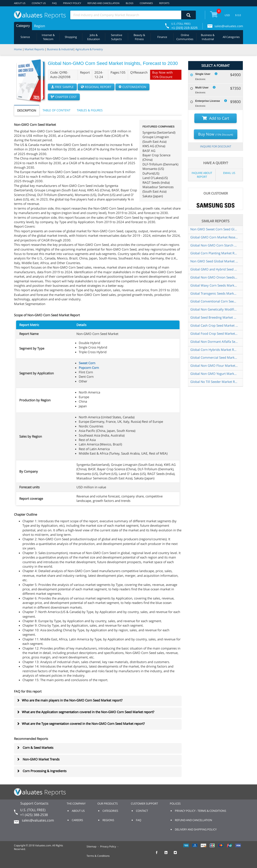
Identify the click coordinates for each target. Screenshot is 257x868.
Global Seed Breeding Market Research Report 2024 (214, 317)
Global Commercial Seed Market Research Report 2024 (214, 357)
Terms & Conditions (98, 856)
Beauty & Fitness (139, 37)
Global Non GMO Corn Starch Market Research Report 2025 (214, 245)
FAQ (54, 3)
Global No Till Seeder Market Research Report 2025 (214, 382)
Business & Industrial (208, 37)
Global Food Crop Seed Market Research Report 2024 (214, 333)
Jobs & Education (94, 37)
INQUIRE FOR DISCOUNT (216, 146)
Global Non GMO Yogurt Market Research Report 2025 (214, 374)
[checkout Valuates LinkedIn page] (168, 854)
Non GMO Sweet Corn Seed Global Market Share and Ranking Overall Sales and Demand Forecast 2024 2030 (214, 229)
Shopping (71, 37)
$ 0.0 (238, 15)
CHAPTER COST (64, 97)
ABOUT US (20, 3)
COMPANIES (146, 3)
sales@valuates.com (229, 26)
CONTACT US (39, 3)
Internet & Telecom (48, 37)
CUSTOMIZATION (132, 87)
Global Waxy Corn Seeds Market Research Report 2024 (214, 285)
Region (40, 26)
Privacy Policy (108, 846)
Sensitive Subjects (117, 37)
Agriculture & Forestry (89, 49)
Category (23, 26)
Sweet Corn (87, 363)
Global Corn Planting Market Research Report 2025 (214, 253)
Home (18, 49)
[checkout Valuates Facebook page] (159, 854)
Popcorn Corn (89, 368)
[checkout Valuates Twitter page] (178, 854)
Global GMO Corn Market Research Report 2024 (214, 237)
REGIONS (108, 820)
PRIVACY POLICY (72, 3)
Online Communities (185, 37)
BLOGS (130, 3)
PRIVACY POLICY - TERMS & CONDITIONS (200, 811)
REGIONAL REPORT (96, 87)
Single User (203, 74)
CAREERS (77, 820)
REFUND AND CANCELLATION (103, 3)
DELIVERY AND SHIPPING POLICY (196, 829)
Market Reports (34, 49)
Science (25, 37)
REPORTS (164, 3)
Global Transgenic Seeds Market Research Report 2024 (214, 293)
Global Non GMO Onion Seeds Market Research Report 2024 (214, 277)
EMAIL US (229, 173)
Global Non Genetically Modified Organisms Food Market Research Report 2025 (214, 309)
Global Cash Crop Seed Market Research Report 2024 (214, 325)
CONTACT (142, 811)
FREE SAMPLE (62, 87)
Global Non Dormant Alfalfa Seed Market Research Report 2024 (214, 342)
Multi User (202, 87)
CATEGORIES (110, 811)
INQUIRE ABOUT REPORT (202, 175)
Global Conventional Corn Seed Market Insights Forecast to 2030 (214, 301)
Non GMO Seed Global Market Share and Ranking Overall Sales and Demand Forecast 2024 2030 (214, 261)
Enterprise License (207, 101)
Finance (162, 37)
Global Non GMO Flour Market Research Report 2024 (214, 365)
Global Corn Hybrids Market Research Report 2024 (214, 350)
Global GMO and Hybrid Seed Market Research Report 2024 (214, 269)
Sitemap (91, 846)
